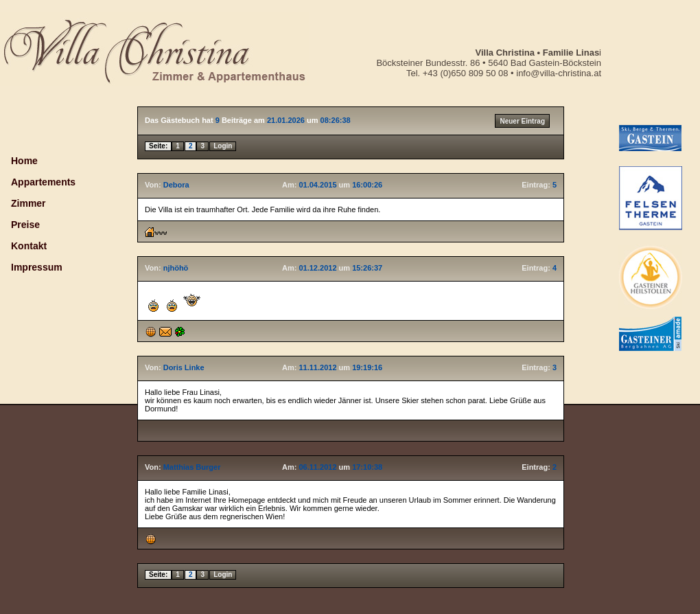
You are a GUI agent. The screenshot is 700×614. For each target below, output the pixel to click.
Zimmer (28, 203)
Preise (25, 225)
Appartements (43, 182)
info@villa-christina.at (558, 73)
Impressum (37, 267)
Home (24, 161)
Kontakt (29, 246)
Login (223, 146)
